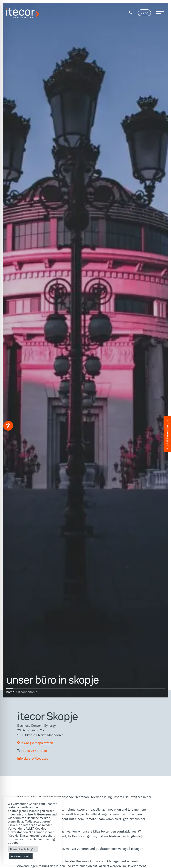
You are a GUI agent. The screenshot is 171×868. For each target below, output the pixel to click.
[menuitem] (144, 13)
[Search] (131, 13)
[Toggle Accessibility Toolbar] (8, 426)
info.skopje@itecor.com (34, 759)
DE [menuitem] (142, 12)
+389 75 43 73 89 (35, 751)
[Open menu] (160, 13)
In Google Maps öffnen (35, 743)
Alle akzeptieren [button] (21, 856)
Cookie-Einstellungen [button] (23, 849)
